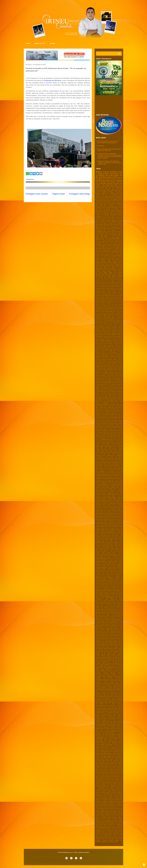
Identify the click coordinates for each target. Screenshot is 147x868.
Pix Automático (107, 691)
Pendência (119, 681)
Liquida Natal (104, 586)
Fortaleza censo (110, 537)
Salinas (120, 335)
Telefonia (98, 784)
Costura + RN (103, 466)
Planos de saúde (118, 692)
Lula (113, 188)
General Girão (109, 545)
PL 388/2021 (107, 665)
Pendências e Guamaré (102, 682)
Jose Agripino (119, 570)
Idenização (98, 560)
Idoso (112, 560)
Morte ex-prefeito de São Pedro (107, 624)
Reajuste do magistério (117, 734)
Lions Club (119, 585)
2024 (110, 354)
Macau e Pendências (106, 605)
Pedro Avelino (107, 270)
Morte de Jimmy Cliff (109, 622)
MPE (97, 316)
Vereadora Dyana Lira (112, 806)
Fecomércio (99, 522)
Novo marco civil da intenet (111, 636)
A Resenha (114, 362)
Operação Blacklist (113, 643)
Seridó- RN (119, 766)
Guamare (102, 309)
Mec (107, 193)
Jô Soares (102, 573)
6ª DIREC (114, 359)
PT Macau (118, 200)
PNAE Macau (111, 666)
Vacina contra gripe (114, 798)
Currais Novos (110, 258)
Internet (107, 564)
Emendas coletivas (109, 506)
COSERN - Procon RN (101, 415)
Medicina (100, 612)
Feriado (102, 525)
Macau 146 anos (100, 601)
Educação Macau (105, 300)
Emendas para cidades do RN (103, 508)
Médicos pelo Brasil (117, 627)
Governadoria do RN (101, 307)
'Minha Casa (99, 352)
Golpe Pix (101, 550)
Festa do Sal (119, 529)
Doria (101, 492)
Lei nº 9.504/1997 (108, 582)
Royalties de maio (118, 752)
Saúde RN (119, 202)
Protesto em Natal (117, 720)
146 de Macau (105, 354)
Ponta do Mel (105, 701)
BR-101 (98, 400)
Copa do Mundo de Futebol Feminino (113, 460)
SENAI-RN (103, 755)
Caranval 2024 (111, 425)
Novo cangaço (115, 241)
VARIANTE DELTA (117, 342)
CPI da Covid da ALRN (113, 285)
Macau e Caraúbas (114, 604)
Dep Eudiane (108, 480)
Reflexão (116, 737)
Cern (106, 291)
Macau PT (110, 602)
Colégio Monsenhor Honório (115, 448)
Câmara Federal (105, 296)
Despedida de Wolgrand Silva (112, 486)
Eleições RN (110, 505)
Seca (118, 761)
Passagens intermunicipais (115, 678)
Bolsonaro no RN (100, 410)
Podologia (98, 244)
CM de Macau (114, 186)
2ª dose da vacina (108, 358)
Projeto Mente (99, 718)
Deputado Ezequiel (106, 261)
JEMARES (110, 569)
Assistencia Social (118, 387)
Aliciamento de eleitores (112, 377)
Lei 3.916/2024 (103, 579)
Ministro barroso (108, 618)
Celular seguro (114, 290)
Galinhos (108, 179)
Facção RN (117, 516)
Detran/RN (107, 298)
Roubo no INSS (113, 750)
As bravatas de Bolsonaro (116, 384)
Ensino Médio (107, 511)
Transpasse (99, 790)
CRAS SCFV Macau (114, 287)
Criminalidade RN (103, 471)
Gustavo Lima (119, 554)
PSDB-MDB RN (109, 669)
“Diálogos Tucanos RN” (101, 839)
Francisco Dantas (118, 537)
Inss (108, 180)
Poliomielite (115, 326)
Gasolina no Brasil (101, 545)
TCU (101, 779)
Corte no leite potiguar (113, 464)
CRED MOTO (107, 418)
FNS (97, 516)
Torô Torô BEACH (111, 787)
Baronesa (113, 403)
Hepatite (115, 556)
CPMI (97, 418)
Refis (112, 737)
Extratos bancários (118, 514)
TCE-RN (100, 341)
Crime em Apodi (113, 467)
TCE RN (98, 779)
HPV (111, 556)
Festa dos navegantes (109, 531)
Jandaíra (106, 267)
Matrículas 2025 (100, 611)
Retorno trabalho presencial (102, 746)
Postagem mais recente (37, 194)
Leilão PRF (112, 583)
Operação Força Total (107, 646)
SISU (121, 246)
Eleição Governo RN (111, 502)
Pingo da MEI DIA (100, 689)
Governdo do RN (110, 307)
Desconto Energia (100, 483)
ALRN (111, 176)
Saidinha (113, 756)
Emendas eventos (118, 506)
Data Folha (119, 296)
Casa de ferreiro (103, 434)
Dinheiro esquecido (110, 487)
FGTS (116, 212)
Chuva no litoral (115, 441)
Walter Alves (111, 346)
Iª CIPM (116, 310)
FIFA (121, 515)
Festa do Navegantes (111, 529)
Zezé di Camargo (116, 816)
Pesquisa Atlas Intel (101, 685)
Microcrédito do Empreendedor (111, 614)
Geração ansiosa (118, 545)
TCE (118, 193)
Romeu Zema (119, 749)
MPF (114, 196)
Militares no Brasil (111, 615)
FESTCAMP (117, 515)
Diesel (112, 298)
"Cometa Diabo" (104, 351)
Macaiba (108, 240)
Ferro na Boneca (109, 527)
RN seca (120, 729)
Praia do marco (107, 707)
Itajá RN (112, 310)
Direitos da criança (117, 489)
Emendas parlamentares (102, 263)
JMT (117, 569)
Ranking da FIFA (100, 733)
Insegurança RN (106, 310)
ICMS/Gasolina (99, 559)
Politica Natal (106, 697)
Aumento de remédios (101, 393)
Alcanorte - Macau (106, 375)
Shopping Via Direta (109, 768)
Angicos (101, 229)
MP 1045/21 (108, 590)
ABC (117, 362)
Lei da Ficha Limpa (101, 313)
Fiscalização (103, 534)
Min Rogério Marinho (106, 317)
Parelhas (108, 675)
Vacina (97, 343)
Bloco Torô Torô (100, 284)
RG (121, 724)
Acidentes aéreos (108, 371)
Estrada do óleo (111, 512)
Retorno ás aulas (113, 746)
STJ (117, 335)
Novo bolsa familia (105, 320)
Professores (119, 714)
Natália (108, 630)
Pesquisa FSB (109, 685)
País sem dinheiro (112, 679)
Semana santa (103, 338)
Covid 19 (119, 217)
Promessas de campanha (116, 718)
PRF (103, 243)
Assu (106, 195)
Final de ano (119, 532)
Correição (105, 463)
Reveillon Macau (100, 747)
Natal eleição (112, 319)
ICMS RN (110, 196)
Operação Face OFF (113, 644)
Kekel (106, 573)
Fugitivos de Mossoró (104, 540)
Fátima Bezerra (100, 196)
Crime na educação (117, 468)
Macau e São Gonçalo (117, 316)
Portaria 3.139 (114, 702)
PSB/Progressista (111, 668)
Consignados (119, 455)
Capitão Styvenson (118, 423)
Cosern (105, 217)
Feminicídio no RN (112, 524)
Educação (99, 179)
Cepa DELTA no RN (117, 438)
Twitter (105, 794)
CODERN (108, 413)
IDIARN (113, 220)
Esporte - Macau (106, 301)
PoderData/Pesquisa (100, 326)
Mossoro (120, 317)
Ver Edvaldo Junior (112, 804)
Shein (102, 768)
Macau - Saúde (118, 599)
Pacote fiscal (112, 670)
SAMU (106, 335)
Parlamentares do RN (116, 675)
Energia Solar (99, 301)
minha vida (98, 349)
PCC (113, 657)
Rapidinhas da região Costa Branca (110, 246)
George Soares (107, 306)
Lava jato (113, 575)
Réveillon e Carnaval (112, 753)
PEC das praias (114, 660)
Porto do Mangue (105, 244)
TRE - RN (105, 779)
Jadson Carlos (99, 570)
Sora (115, 772)
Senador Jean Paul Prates (116, 338)
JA (106, 569)
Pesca (120, 683)
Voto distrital (101, 813)
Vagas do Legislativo (108, 801)
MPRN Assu (116, 593)
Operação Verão (118, 652)
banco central (103, 819)
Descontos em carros (109, 483)
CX (121, 230)
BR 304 (105, 216)
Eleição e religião (108, 503)
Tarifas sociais (118, 781)
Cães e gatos (104, 474)
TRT (121, 779)
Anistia (120, 380)
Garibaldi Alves (99, 306)
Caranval (98, 425)
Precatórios (114, 328)
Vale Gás (120, 801)
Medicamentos (100, 268)
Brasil (112, 185)
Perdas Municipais (106, 683)
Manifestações (119, 607)
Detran (110, 233)
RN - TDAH (111, 726)
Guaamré (98, 553)
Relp (116, 742)
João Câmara (112, 267)
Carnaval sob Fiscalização (102, 431)
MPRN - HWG (103, 593)
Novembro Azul (118, 319)
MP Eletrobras (104, 592)
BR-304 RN (117, 282)
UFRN (103, 195)
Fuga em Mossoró (104, 264)
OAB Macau (113, 320)
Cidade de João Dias (111, 444)
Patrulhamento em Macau (102, 679)
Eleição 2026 (112, 300)
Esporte (120, 219)
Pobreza (103, 694)
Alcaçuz (105, 248)
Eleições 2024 (119, 300)
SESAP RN (113, 193)
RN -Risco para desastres (102, 727)
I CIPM (113, 557)
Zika (115, 346)
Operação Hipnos (118, 646)
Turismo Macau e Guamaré (116, 793)
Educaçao (98, 191)
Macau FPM (119, 601)
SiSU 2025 (115, 769)
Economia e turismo (101, 496)
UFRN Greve (110, 794)
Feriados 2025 (107, 525)
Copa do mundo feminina (110, 257)
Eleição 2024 (114, 219)
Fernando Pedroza (100, 527)
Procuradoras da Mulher (110, 714)
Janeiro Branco (106, 570)
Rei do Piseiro (107, 742)
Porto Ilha (120, 702)
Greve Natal (116, 551)
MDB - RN (119, 589)
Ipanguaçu (99, 208)
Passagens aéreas (109, 676)
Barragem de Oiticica (108, 404)
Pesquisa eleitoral (100, 688)
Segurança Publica (109, 762)
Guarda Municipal (108, 309)
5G (121, 247)
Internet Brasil (100, 267)
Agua (97, 375)
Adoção (98, 373)
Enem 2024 (111, 234)
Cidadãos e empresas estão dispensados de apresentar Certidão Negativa (109, 445)
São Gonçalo (101, 775)
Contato (52, 43)
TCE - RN (120, 778)
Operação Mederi (100, 649)
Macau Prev (116, 602)
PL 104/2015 (101, 665)
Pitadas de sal (118, 325)
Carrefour (110, 431)
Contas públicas (118, 457)
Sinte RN (105, 771)
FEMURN (105, 192)
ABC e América (101, 364)
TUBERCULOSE (100, 781)
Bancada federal (118, 402)
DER (110, 296)
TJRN (108, 226)
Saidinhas (118, 756)
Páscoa (115, 723)
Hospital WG (102, 557)
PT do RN (119, 669)
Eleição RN (99, 193)
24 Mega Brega (117, 278)
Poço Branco (108, 328)
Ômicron (104, 199)
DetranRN (115, 195)
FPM (115, 177)
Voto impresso (108, 813)
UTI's (105, 795)
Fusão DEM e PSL (114, 540)
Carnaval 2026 (99, 426)
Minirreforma (119, 617)
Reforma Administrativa (112, 330)
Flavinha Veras (115, 534)
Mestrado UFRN (100, 614)
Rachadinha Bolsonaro (116, 730)
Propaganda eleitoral (106, 720)
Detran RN (119, 189)
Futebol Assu (105, 541)
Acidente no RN (100, 371)
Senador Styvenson (100, 339)
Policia (112, 208)
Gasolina (120, 212)
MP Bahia (98, 592)
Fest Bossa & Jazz (117, 527)
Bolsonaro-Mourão (108, 410)
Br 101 (120, 284)
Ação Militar (99, 399)
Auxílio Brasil (102, 251)
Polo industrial (119, 698)
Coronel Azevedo (118, 461)
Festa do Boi (115, 303)
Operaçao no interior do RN (102, 641)
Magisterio (98, 317)
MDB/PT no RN (112, 314)
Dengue (108, 185)
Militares (104, 615)
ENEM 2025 (99, 300)
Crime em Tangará (108, 468)
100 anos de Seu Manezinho (110, 352)
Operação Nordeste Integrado (111, 649)
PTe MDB (102, 670)
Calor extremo (103, 421)
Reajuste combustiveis (106, 734)
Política (110, 223)
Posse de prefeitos (109, 705)
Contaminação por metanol (103, 457)
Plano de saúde (115, 691)
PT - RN (115, 669)
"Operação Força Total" (101, 278)
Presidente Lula (105, 711)
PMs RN (98, 323)
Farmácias (120, 521)
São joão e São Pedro (104, 778)
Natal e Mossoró (115, 628)
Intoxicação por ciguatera (116, 564)
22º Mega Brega (104, 355)
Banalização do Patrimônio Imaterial (105, 402)
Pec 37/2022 (119, 679)
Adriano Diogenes (104, 373)
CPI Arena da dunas (103, 285)
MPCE (116, 592)
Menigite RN (119, 612)
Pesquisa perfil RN (108, 688)
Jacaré (120, 569)
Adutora (116, 373)
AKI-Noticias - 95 (115, 364)
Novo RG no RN (116, 633)
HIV (100, 265)
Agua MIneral (99, 248)
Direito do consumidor (107, 489)
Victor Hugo (112, 808)
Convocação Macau (110, 458)
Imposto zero (105, 561)
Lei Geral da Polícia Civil (113, 580)
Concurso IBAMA (100, 451)
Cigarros (102, 447)
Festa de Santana (110, 528)
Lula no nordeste (104, 588)
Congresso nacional (101, 455)
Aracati (116, 383)
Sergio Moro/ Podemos (110, 766)
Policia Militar (103, 695)
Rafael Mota (116, 329)
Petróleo (110, 325)
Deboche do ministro (113, 477)
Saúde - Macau (113, 761)
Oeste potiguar (112, 638)
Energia (120, 195)
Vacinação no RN (100, 801)
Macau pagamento (117, 605)
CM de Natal (99, 253)
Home (28, 43)
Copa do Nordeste (100, 461)
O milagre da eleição (104, 638)
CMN (97, 413)
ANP (116, 280)
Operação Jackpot (100, 647)
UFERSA (98, 195)
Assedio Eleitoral (100, 387)
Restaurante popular (117, 743)
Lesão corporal (113, 585)
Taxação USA (109, 782)
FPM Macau (111, 192)
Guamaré (106, 172)
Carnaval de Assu (102, 428)
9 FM (103, 362)
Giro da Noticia (111, 548)
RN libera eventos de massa (111, 729)
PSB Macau (104, 668)
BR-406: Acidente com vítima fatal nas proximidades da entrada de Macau (108, 142)
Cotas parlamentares (111, 466)
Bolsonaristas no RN (117, 409)
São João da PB (103, 776)
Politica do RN (102, 180)
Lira (108, 586)
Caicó (110, 195)
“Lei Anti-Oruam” (111, 839)
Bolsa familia (109, 409)
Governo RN (102, 200)
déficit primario (103, 823)
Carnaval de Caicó (103, 290)
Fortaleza (104, 537)
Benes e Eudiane (108, 407)
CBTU (108, 412)
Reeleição (104, 330)
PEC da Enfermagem (115, 322)
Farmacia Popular (113, 263)
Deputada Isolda (105, 482)
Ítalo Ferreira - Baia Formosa (111, 838)
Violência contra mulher (106, 810)
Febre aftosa (99, 236)
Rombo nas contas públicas (109, 749)
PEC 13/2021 (112, 659)
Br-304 (104, 230)
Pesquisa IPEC (103, 325)
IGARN (102, 237)
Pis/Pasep (104, 202)
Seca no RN (111, 336)
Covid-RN (119, 257)
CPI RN (120, 216)
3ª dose (114, 358)
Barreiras (109, 406)
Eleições (104, 505)
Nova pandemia (102, 633)
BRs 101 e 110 (103, 400)
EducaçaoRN (103, 497)
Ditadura (98, 490)
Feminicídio (102, 303)
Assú (111, 180)
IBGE (104, 193)
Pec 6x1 (98, 681)
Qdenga (104, 724)
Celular (109, 290)
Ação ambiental (105, 399)
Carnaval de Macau (101, 189)
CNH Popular (102, 413)
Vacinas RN (102, 343)
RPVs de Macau (105, 730)
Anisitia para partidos (113, 380)
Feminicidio (105, 524)
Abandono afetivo (108, 367)
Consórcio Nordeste (117, 255)
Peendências (114, 681)
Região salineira (111, 189)
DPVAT (114, 476)
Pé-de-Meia (103, 329)
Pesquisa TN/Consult (101, 686)
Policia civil (110, 202)
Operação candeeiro (112, 653)
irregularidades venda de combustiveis (108, 827)
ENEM (105, 183)
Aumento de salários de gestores (114, 393)
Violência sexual (109, 811)
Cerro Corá (98, 439)
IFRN (108, 182)
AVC (103, 367)
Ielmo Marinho (112, 237)
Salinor (109, 758)
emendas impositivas (111, 823)
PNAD (105, 666)
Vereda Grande (107, 807)
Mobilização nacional (103, 621)
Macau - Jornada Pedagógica (108, 598)
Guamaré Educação (106, 553)
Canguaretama (100, 231)
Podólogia (116, 694)
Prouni (112, 244)
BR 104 (113, 399)
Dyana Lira (115, 233)
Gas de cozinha (99, 544)
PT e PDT (119, 268)
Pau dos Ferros (112, 243)
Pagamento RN (99, 672)
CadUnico (103, 419)
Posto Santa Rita (118, 705)
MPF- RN (98, 593)
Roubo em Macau (105, 750)
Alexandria (103, 377)
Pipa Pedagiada (118, 689)
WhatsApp (107, 814)
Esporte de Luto (103, 512)
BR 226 (116, 399)
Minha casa (115, 317)
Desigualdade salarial (117, 484)
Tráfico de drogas (105, 793)
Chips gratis (104, 441)
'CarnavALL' (119, 351)
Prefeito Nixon (114, 708)
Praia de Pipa (99, 707)
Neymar (98, 631)
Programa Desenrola (101, 717)
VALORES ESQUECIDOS (106, 342)
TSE (97, 183)
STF (114, 180)
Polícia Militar (119, 700)
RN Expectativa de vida (114, 727)
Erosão (98, 512)
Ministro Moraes (100, 618)
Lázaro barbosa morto (105, 589)
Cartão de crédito (114, 432)
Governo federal (118, 236)
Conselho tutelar (107, 255)
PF (115, 192)
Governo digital (114, 550)
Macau (99, 172)
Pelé (97, 325)
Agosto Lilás (107, 374)
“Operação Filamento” (108, 840)
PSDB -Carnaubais (100, 669)
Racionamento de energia (102, 731)
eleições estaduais (118, 348)
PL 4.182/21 (112, 665)
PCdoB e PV (117, 657)
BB (106, 251)
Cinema (106, 447)
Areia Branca (114, 174)
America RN (105, 380)
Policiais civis (109, 326)
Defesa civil (101, 480)
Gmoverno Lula (118, 548)
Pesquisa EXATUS (117, 271)
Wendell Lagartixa (100, 814)
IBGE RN (106, 213)
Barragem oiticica (103, 406)
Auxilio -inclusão (100, 394)
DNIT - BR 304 (109, 476)
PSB (106, 243)
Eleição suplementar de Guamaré (113, 205)
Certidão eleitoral (105, 439)
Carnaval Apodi (114, 426)
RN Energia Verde (100, 726)
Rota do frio (99, 750)
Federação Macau (113, 522)
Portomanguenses (100, 705)
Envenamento (114, 511)
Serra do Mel (116, 224)
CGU (118, 412)
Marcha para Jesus (105, 609)
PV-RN (107, 670)
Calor (116, 288)
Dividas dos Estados (109, 490)
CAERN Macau (118, 191)
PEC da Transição (105, 660)
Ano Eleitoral (102, 381)
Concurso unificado (107, 293)
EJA (107, 495)
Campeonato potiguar (117, 421)
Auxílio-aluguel (106, 397)
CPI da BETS (111, 415)
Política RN (102, 328)
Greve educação (118, 307)
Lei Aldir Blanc (117, 579)
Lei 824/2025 (116, 576)
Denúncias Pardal (111, 297)
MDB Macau (99, 590)
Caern (104, 179)
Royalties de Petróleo (109, 752)
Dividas (102, 490)
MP (104, 590)
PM (121, 665)
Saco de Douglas (103, 756)
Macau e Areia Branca (104, 604)
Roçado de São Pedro (101, 753)
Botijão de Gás (118, 251)
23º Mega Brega (105, 357)
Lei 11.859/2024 (116, 577)
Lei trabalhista (116, 582)
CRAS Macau (118, 253)
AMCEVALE (113, 215)
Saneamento (106, 336)
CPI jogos (120, 416)
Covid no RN (111, 294)
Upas (121, 795)
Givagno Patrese (113, 264)
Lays (105, 576)
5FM (111, 359)
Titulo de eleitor (114, 226)
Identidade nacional (106, 560)
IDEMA (117, 265)
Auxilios (110, 396)
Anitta (97, 381)
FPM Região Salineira (103, 516)
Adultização (111, 373)
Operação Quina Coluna (116, 650)
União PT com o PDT (114, 795)
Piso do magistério (103, 223)
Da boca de (104, 260)
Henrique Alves (100, 213)
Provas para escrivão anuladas (114, 721)
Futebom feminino (113, 541)
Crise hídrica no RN (112, 471)
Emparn (112, 212)
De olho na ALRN (104, 477)
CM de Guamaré (101, 182)
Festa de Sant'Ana (100, 528)
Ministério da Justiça (117, 618)
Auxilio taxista (104, 396)
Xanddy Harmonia (114, 814)
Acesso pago (106, 368)
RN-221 (98, 730)
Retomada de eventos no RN (115, 745)
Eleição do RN (100, 503)
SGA (97, 209)
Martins (111, 609)
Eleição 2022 (106, 186)
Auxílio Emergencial (107, 282)
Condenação (119, 454)
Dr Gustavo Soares (118, 298)
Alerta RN (98, 377)
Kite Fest (116, 573)
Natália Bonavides (114, 630)
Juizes (117, 572)
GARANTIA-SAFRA (100, 543)
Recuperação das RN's (101, 736)
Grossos (98, 309)
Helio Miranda (107, 220)
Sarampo (98, 275)
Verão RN (113, 807)
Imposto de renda (117, 206)
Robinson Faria (99, 749)
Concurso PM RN (106, 452)
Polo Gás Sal (112, 698)
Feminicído (119, 524)
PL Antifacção (112, 268)
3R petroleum (105, 215)
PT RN (102, 323)
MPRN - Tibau (110, 593)
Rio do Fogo (119, 747)
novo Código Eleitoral (110, 277)
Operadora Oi (119, 638)
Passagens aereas (100, 676)
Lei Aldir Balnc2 (110, 579)
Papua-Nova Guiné (117, 672)
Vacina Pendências (105, 798)
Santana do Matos (117, 274)
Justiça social (116, 311)
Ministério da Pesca (101, 620)
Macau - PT (102, 599)
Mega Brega (114, 240)
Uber (108, 795)
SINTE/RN (114, 335)
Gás (97, 556)
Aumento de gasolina (107, 391)
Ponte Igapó (111, 701)
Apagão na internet (113, 381)
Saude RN (102, 209)
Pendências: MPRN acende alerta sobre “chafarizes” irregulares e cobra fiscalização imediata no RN (109, 163)
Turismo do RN (100, 794)
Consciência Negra (111, 455)
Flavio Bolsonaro (104, 535)
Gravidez (120, 550)
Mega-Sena (105, 612)
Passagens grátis (101, 678)
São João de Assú (111, 776)
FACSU (101, 515)
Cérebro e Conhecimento (113, 474)
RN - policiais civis (118, 726)
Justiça (118, 267)
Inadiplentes (111, 561)
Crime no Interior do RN (102, 470)
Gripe (121, 551)
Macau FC (114, 601)
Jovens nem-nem (106, 572)
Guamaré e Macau (117, 553)
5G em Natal (111, 280)
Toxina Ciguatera (110, 788)
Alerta (121, 375)
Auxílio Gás (115, 396)
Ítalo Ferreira (102, 838)
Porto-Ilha (120, 704)
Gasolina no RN (108, 236)
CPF (107, 415)
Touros (107, 247)
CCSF (112, 412)
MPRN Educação (103, 595)
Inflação (109, 563)
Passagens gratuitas (117, 676)
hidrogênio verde (100, 826)
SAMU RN (119, 753)
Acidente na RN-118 (117, 370)
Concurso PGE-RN (117, 451)
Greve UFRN (99, 220)
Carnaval (109, 203)
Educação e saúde (106, 500)
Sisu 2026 (110, 771)
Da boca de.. (119, 476)
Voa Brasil (117, 247)
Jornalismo (113, 570)
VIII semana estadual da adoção (104, 797)
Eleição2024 (99, 505)
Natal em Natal (107, 241)
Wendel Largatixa (118, 813)
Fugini (97, 540)
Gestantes (98, 547)
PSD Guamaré (119, 668)
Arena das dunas (101, 384)
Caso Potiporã (103, 435)
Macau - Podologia (110, 599)
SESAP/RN (104, 274)
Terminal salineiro (102, 785)
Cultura (117, 473)
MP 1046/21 (114, 590)
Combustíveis (99, 293)
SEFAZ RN (98, 755)
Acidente (120, 280)
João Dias (113, 572)
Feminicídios (108, 303)
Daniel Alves (114, 296)
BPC (110, 399)
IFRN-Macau (106, 559)
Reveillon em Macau (110, 747)
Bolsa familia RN (115, 284)
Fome (110, 535)
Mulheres (103, 625)
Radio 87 (110, 731)
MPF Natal (102, 240)
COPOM (120, 413)
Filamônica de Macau (101, 532)
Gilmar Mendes (103, 548)
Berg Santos (115, 407)
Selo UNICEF (119, 763)
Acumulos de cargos (117, 371)
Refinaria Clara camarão (115, 272)
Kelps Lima (119, 220)
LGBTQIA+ (98, 575)
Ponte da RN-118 (118, 701)
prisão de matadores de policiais (110, 832)
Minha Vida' (102, 617)
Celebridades (103, 438)
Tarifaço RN (99, 782)
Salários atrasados (105, 759)
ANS (121, 365)
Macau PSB (105, 602)
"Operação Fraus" (112, 351)
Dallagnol (98, 477)
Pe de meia (113, 323)
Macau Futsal (99, 602)
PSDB (117, 196)
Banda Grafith (99, 212)
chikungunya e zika (109, 348)
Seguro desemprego (101, 763)
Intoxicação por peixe (101, 566)
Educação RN (111, 183)
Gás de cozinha (108, 206)
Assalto (98, 386)
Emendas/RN (114, 508)
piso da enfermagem (112, 227)
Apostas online (111, 383)
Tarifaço (103, 247)
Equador (120, 511)
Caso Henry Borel (111, 434)
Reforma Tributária (117, 223)
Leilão (107, 313)
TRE (121, 193)
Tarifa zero (111, 781)
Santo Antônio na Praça (104, 761)
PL (119, 663)
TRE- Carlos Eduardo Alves (113, 779)
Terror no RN (109, 785)
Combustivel (99, 217)
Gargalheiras (117, 543)
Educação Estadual (112, 497)
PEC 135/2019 (119, 659)
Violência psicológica (101, 811)
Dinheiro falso (119, 487)
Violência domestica (117, 810)
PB (107, 268)
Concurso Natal (109, 451)
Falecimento (112, 518)
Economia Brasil (117, 261)
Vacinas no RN (99, 800)
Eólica (97, 515)
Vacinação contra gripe (108, 800)
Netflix (120, 630)
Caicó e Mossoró (109, 419)
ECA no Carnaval (107, 493)
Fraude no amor (118, 538)
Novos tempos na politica (112, 637)
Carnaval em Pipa (117, 429)
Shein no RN (112, 339)
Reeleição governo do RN (105, 737)
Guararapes (113, 554)
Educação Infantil (104, 499)
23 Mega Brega (110, 278)
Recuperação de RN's (113, 736)
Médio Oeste (99, 628)
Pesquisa (120, 243)
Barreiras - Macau (116, 406)
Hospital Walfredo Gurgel (108, 265)
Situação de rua (107, 772)
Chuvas (105, 231)
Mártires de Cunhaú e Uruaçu (105, 627)
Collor (106, 448)
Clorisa (102, 448)
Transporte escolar (106, 790)
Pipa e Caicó (99, 691)
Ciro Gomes (119, 291)
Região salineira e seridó (115, 740)
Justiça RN (102, 311)
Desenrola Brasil (100, 219)
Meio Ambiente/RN (112, 612)
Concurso (110, 231)
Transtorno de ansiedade (106, 791)
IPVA (121, 265)
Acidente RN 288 (114, 368)
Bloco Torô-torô (107, 284)
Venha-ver (105, 345)
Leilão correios (119, 583)
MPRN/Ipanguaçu (109, 596)
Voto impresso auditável (102, 346)
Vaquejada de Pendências (107, 803)
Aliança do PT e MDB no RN (115, 248)
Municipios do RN (109, 625)
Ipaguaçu (105, 567)
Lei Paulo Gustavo (109, 238)
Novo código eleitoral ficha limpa (114, 634)
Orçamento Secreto (108, 656)
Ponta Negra (99, 701)
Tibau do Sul (116, 341)
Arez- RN (108, 384)
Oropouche (119, 654)
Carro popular (115, 431)
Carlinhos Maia (118, 425)
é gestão (120, 838)
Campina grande (100, 422)
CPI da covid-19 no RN (112, 416)
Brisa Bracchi (112, 230)
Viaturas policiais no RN (104, 808)
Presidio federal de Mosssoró (115, 711)
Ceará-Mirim (106, 212)
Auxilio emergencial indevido (111, 394)
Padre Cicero (119, 670)
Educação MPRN (112, 499)
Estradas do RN (118, 512)
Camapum (109, 421)
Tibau (112, 341)
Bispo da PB (103, 409)
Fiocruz (98, 534)
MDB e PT (119, 238)
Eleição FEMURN (102, 502)
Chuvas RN (99, 192)
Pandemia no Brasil (108, 672)
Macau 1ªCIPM (107, 601)
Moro (109, 621)
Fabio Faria (111, 516)
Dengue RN (104, 297)
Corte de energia (103, 294)
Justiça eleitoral (109, 311)
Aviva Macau (112, 397)
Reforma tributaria (108, 739)
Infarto (102, 563)
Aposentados (104, 383)
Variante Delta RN (118, 803)
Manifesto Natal (100, 608)
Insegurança (114, 563)
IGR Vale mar (112, 559)
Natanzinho (103, 630)
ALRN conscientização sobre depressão (109, 365)
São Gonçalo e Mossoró (110, 775)
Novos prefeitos (102, 637)
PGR (121, 322)
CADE (97, 285)
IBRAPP (98, 310)
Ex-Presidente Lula (100, 514)
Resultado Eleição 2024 (102, 745)
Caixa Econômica (110, 288)
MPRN (107, 174)
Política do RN (118, 208)
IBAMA (98, 237)
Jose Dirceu (99, 572)
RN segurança (109, 329)
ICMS (116, 185)
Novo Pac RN (109, 633)
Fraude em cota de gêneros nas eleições (105, 538)
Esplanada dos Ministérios (53, 80)
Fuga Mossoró (114, 304)
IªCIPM (103, 569)
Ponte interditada (100, 702)
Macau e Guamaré (113, 213)
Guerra (114, 309)
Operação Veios (110, 652)
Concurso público (111, 454)
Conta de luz (99, 257)
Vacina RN (112, 247)
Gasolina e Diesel (118, 544)
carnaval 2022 (103, 227)
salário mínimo (113, 349)
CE (118, 230)
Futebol (120, 304)
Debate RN (99, 297)
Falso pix (105, 519)
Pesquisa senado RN (117, 688)
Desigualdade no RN (107, 484)
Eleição (107, 219)
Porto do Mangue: (111, 704)
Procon (102, 714)
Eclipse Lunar (119, 495)
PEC (108, 659)
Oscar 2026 (99, 657)
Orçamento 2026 (100, 656)
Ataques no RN (100, 389)
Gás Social (101, 556)
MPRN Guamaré (111, 595)
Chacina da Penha (114, 439)
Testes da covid (116, 785)
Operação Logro (118, 647)
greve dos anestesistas (116, 824)
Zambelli (120, 814)
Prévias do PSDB (108, 723)
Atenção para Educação (109, 389)
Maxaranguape (112, 611)
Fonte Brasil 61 (115, 535)
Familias (101, 521)
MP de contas (111, 592)
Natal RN (115, 222)
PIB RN (109, 663)
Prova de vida (117, 244)
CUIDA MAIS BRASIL (115, 418)
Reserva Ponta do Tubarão (105, 333)
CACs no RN (104, 412)
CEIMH (115, 412)
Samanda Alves (99, 336)
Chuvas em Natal (112, 291)
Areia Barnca (112, 281)
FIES (97, 206)
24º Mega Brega (113, 357)
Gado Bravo (110, 543)
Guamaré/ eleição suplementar (103, 554)
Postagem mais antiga (79, 194)
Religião (113, 742)
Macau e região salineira (102, 222)
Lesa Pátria (107, 585)
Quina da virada (117, 724)
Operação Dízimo (104, 644)
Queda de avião (109, 724)
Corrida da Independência (113, 463)
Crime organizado (101, 258)
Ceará (113, 203)
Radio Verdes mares (117, 731)
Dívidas (101, 493)
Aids (100, 375)
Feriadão (112, 525)
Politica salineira (105, 698)
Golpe (97, 550)
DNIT (105, 476)
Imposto (116, 560)
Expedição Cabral (109, 514)
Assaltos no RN (104, 386)
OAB (105, 268)
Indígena (98, 563)
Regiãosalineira (99, 742)
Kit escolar (111, 573)
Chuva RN (109, 441)
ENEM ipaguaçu (112, 495)
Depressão (98, 482)
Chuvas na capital (105, 442)
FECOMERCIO (110, 515)
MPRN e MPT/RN (100, 596)
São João (98, 247)
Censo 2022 (109, 438)
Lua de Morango (113, 586)
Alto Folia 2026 (106, 378)
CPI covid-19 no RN (109, 253)
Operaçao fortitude (118, 640)
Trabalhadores (119, 788)
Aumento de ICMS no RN (110, 390)
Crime (120, 186)
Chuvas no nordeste (101, 444)
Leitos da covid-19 (100, 585)
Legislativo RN (109, 576)
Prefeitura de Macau (108, 710)
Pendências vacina (114, 682)
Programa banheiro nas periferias (114, 717)
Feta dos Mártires (118, 531)
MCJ (115, 238)
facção (97, 824)
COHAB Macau (114, 413)
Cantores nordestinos (109, 423)
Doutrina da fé (114, 492)
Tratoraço (114, 791)
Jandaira (104, 208)
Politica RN (119, 183)
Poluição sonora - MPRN (109, 700)
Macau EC (101, 316)
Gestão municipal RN (106, 547)
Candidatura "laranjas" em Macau (111, 422)
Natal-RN (119, 182)
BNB (113, 282)
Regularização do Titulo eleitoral (110, 332)
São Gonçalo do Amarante (115, 210)
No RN (107, 631)
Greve (106, 196)
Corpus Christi (99, 463)
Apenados (120, 381)
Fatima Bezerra (118, 234)
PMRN (102, 666)
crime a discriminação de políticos (109, 820)
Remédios (98, 274)
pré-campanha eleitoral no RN (108, 833)
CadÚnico (103, 288)
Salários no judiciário (114, 759)
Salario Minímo (104, 758)
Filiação (107, 532)
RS (97, 272)
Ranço (107, 733)
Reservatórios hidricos (106, 743)
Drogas (98, 493)
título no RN (119, 835)
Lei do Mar (101, 582)
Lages (120, 311)
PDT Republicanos (102, 659)
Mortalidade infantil (115, 621)
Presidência (99, 713)
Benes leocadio (111, 251)
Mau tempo (106, 611)
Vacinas (120, 798)
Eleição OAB (119, 502)
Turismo (109, 275)
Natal (100, 177)
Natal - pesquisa (106, 628)
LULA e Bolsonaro (106, 575)
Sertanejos (98, 768)
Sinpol (101, 771)
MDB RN (106, 314)
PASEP (110, 657)
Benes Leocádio (100, 407)
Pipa (114, 689)
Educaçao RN (105, 191)
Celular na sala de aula (116, 254)
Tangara (106, 781)
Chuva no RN (99, 255)
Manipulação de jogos (110, 608)
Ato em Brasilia (118, 389)
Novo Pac (98, 320)
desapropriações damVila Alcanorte (109, 822)
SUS (115, 202)
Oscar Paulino (105, 657)
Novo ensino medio (100, 636)
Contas (112, 457)
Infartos (106, 563)
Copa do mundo (109, 461)
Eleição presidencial (117, 503)
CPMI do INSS (105, 287)
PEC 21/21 (98, 660)
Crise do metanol (118, 294)
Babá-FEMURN (111, 400)
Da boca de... (101, 146)
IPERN (120, 559)
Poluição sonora (100, 700)
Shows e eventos (108, 769)
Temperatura (103, 784)
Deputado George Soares (116, 482)
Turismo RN (115, 275)
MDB (102, 314)
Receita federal (103, 272)
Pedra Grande (119, 323)
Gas (121, 543)
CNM (108, 199)
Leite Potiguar (112, 313)
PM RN (98, 666)
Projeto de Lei (106, 718)
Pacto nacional (107, 323)
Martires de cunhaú (117, 609)
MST (114, 596)
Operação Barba (104, 643)
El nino (112, 500)
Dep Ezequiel (100, 205)
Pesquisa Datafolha (107, 271)
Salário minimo (114, 758)
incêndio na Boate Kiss (109, 826)
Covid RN (119, 231)
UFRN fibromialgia (118, 794)
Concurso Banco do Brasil (115, 450)
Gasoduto (105, 544)
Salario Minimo (100, 224)
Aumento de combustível (102, 250)
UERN (100, 199)
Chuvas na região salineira (116, 442)
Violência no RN (118, 345)
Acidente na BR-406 (108, 370)
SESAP (109, 335)
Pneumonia (98, 694)
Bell (121, 406)
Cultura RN (98, 296)
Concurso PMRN (114, 452)
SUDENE (110, 274)
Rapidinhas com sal (114, 733)
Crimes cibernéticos (112, 470)
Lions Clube (99, 586)
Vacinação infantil (118, 800)
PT (109, 193)
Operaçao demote (109, 640)
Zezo (110, 816)
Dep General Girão (117, 480)
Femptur (98, 525)
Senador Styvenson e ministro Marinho (113, 765)
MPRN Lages (119, 595)
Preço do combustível (107, 713)
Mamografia (112, 607)
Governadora (107, 550)
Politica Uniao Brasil (114, 697)
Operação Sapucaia (101, 652)
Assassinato (99, 216)
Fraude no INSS (106, 304)
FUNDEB (101, 206)
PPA (121, 666)
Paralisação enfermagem (102, 673)
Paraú (104, 675)
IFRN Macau (100, 188)
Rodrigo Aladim (115, 333)
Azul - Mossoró (118, 397)
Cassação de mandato (111, 435)
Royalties (102, 335)
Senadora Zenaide (100, 766)
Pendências (114, 172)
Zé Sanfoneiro (103, 817)
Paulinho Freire (100, 270)
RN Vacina (102, 729)
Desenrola (103, 298)
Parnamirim (119, 192)
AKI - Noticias (108, 364)
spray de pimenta (104, 835)
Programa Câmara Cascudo (115, 715)
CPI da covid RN (103, 416)
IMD (101, 310)
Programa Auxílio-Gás (101, 715)
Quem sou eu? (40, 43)
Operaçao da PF (100, 640)
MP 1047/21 (119, 590)
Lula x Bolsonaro (113, 588)
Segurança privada (118, 762)
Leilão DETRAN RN (105, 583)
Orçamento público (118, 656)
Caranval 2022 (104, 425)
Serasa (107, 339)
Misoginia (108, 620)
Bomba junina (116, 410)
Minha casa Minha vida (111, 617)
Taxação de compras (117, 782)
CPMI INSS (101, 418)
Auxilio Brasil (103, 203)
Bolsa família (111, 216)
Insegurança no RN (110, 200)
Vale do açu (99, 803)
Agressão (112, 374)
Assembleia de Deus (109, 387)
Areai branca (105, 281)
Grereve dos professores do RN (104, 551)
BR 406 (120, 399)
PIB (106, 663)
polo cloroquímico (105, 349)
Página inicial (58, 194)
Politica (111, 198)
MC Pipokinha (113, 589)
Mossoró (119, 177)
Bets (121, 282)
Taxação (104, 782)
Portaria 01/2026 (107, 702)
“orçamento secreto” (114, 842)
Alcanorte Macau (115, 375)
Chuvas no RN (100, 185)
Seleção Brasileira (110, 763)
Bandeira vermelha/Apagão (103, 403)
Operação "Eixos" (113, 641)
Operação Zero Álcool (101, 653)
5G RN (106, 280)
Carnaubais (119, 180)
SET (110, 755)
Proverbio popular (100, 723)
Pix (119, 185)
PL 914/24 (118, 665)
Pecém (109, 681)
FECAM (105, 515)
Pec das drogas (104, 681)
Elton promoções (118, 505)
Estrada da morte (114, 301)
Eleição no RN (103, 234)
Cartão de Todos (106, 432)
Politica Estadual (100, 697)
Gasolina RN (111, 544)
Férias (120, 541)
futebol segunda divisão (105, 824)
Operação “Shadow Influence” (108, 654)
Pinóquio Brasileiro (108, 689)
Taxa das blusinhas (107, 341)
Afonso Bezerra (108, 177)
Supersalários (113, 774)
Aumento (106, 229)
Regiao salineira (104, 740)
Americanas (99, 281)
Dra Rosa (120, 492)
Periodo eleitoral (115, 683)
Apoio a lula (99, 383)
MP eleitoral (119, 314)
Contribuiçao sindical (101, 458)
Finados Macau (113, 532)
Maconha (98, 607)
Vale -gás (115, 801)
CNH (116, 216)
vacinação (119, 277)
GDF (106, 543)
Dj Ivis (116, 490)
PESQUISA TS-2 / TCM (108, 662)
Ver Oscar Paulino (103, 806)
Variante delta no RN (111, 343)
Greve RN (108, 188)
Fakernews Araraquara (104, 518)
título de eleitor (112, 835)
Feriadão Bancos (118, 525)
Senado (108, 338)
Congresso (114, 293)
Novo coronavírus (103, 634)
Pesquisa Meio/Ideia (117, 685)
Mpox (101, 241)
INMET (106, 237)
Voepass (116, 811)
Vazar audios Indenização (102, 804)
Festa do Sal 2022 (100, 531)
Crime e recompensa (104, 467)
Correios (115, 231)
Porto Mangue (100, 704)
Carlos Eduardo (113, 199)
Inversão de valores (111, 566)
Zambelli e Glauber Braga (102, 816)
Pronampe (98, 720)
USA (103, 795)
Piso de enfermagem (103, 198)
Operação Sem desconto (102, 322)
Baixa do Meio (118, 400)
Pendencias (119, 188)
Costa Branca (112, 217)
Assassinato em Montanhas (115, 386)
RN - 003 (106, 726)
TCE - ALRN (114, 778)
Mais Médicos (105, 607)
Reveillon (120, 746)
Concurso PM (99, 452)
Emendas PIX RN (100, 506)
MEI (102, 590)
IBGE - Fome (119, 557)
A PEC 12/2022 (108, 362)
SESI (107, 755)
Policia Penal (110, 695)
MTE (116, 596)
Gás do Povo (119, 309)
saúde (101, 183)
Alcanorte (119, 215)
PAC (108, 322)
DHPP (102, 476)
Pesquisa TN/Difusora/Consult (115, 686)
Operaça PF (119, 320)
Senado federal (99, 765)
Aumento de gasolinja (117, 391)
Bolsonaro (30, 179)
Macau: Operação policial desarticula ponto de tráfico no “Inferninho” (109, 150)
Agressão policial (118, 374)
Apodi (97, 203)
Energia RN (113, 509)
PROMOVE (98, 668)
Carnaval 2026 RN (107, 426)
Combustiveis (118, 203)
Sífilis (110, 778)
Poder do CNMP (110, 694)
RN (107, 176)
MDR (97, 240)
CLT (121, 412)
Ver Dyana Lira (111, 345)
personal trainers (114, 830)
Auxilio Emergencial (113, 250)
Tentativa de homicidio (112, 784)
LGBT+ (120, 573)
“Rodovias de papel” (105, 842)
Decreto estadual (111, 260)
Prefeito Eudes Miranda (106, 708)
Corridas (106, 464)
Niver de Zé (103, 631)
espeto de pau (119, 823)
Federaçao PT (105, 522)
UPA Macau (99, 795)
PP (118, 666)
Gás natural (107, 556)
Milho (100, 615)
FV (118, 301)
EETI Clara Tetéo (115, 493)
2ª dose (102, 358)
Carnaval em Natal (107, 429)
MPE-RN (120, 592)
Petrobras (111, 191)
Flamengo (108, 534)
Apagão (107, 381)
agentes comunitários (113, 817)
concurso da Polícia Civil (112, 819)
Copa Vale (102, 460)
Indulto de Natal (118, 561)
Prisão (114, 198)
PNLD (116, 666)
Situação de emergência (112, 209)
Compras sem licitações (102, 450)
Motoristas (98, 625)
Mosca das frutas (118, 624)
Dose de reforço (106, 492)
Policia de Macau (118, 695)
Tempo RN (104, 275)
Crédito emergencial (110, 473)
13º (119, 227)
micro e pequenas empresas (109, 829)
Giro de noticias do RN (116, 306)
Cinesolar (110, 447)
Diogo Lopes (99, 489)
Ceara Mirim (110, 436)
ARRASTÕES (99, 367)
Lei (121, 267)
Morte (110, 222)
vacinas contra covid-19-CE (102, 836)
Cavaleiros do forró (102, 436)
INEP (117, 559)
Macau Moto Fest (107, 316)
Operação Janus (109, 647)
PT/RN (97, 670)
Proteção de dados (101, 721)
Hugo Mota (108, 557)
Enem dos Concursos (105, 509)
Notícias (108, 208)
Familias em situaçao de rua (110, 521)
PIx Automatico (115, 663)
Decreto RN (109, 479)
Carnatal (107, 254)
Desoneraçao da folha (101, 486)
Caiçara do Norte (100, 254)
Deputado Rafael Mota (102, 233)
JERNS (114, 569)
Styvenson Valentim (105, 774)
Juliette (118, 237)
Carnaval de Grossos (111, 428)
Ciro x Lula (115, 447)
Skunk (112, 772)
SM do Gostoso (114, 755)
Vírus (112, 813)
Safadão (109, 756)
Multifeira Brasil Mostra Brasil (102, 319)
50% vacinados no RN (104, 359)
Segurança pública (108, 224)
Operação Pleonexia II (104, 650)
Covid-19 (114, 179)
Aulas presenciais (100, 390)
